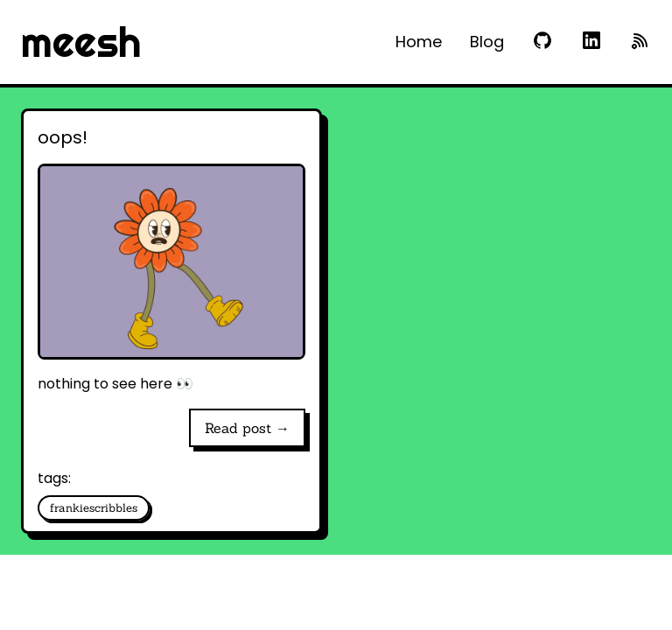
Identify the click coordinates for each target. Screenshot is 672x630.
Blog (487, 42)
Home (419, 42)
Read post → (247, 428)
